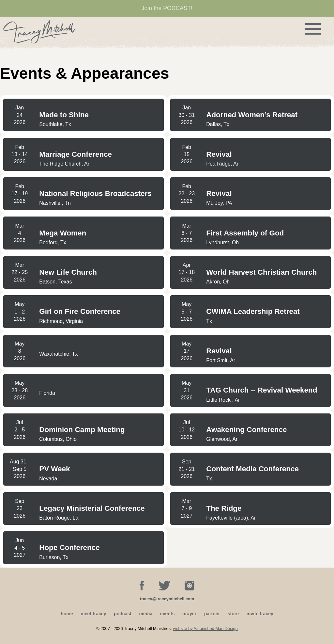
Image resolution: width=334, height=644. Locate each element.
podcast (123, 614)
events (167, 614)
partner (212, 614)
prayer (189, 614)
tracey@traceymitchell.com (167, 599)
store (233, 614)
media (146, 614)
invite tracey (260, 614)
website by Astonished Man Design (205, 628)
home (67, 614)
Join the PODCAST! (167, 8)
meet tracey (93, 614)
